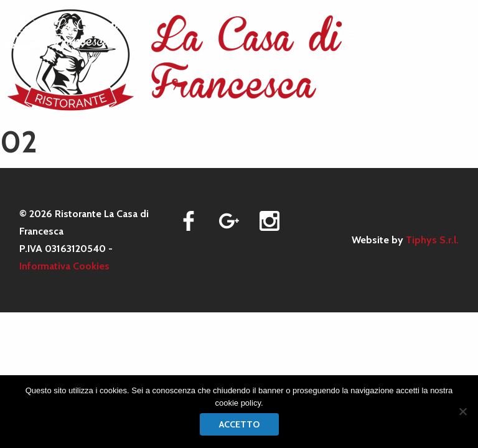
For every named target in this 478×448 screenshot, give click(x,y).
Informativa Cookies (64, 266)
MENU (365, 35)
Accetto (239, 424)
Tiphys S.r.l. (432, 240)
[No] (462, 411)
